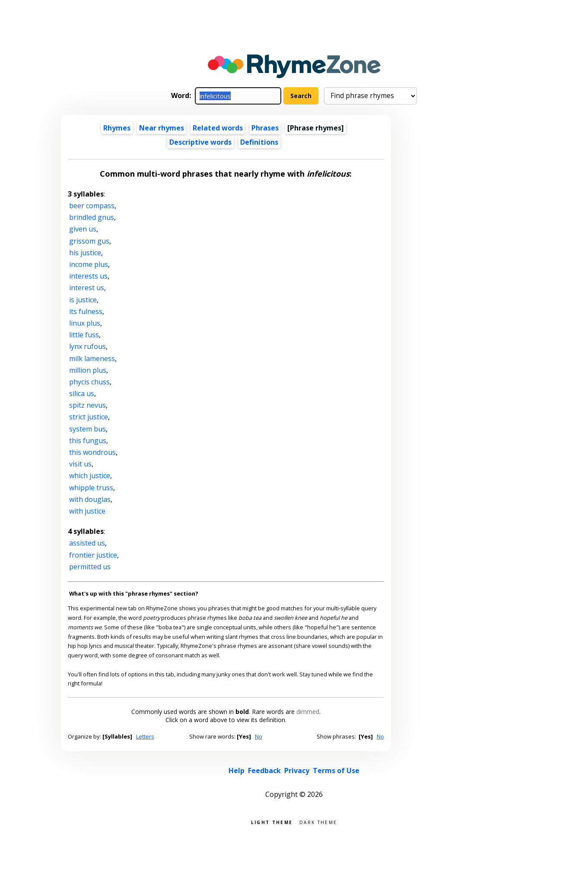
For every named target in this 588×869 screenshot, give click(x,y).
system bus (87, 429)
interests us (88, 276)
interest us (87, 288)
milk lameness (92, 358)
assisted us (87, 543)
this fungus (88, 441)
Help (237, 771)
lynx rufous (87, 346)
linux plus (85, 323)
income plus (89, 264)
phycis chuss (89, 382)
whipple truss (91, 488)
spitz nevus (87, 405)
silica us (82, 393)
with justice (87, 511)
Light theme (272, 822)
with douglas (90, 499)
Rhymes (117, 128)
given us (83, 229)
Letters (145, 736)
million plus (88, 370)
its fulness (86, 311)
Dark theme (318, 822)
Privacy (297, 771)
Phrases (265, 128)
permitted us (90, 567)
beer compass (92, 206)
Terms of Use (336, 771)
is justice (83, 300)
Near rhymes (162, 128)
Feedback (264, 771)
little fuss (84, 335)
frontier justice (93, 555)
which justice (90, 476)
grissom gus (89, 241)
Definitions (259, 142)
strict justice (89, 417)
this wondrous (92, 452)
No (259, 736)
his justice (85, 253)
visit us (80, 464)
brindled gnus (92, 217)
